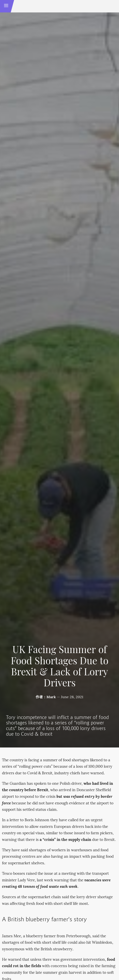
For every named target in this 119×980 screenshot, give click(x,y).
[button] (6, 6)
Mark (51, 697)
